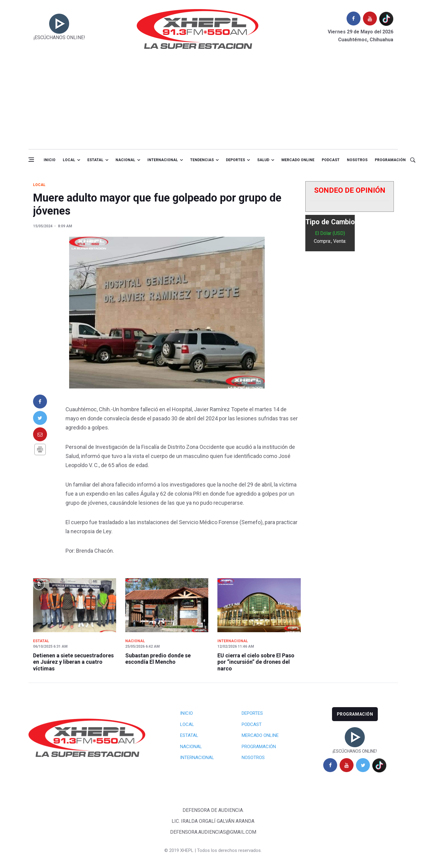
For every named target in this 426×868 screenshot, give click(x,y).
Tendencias (202, 160)
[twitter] (363, 765)
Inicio (50, 160)
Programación (390, 160)
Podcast (331, 160)
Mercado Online (260, 735)
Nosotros (357, 160)
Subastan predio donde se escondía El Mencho (158, 659)
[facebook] (354, 19)
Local (69, 160)
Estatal (95, 160)
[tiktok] (386, 19)
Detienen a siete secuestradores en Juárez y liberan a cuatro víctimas (73, 662)
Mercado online (298, 160)
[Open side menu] (31, 160)
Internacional (163, 160)
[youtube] (370, 19)
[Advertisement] (213, 103)
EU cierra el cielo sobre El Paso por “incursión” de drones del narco (256, 662)
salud (263, 160)
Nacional (125, 160)
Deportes (235, 160)
